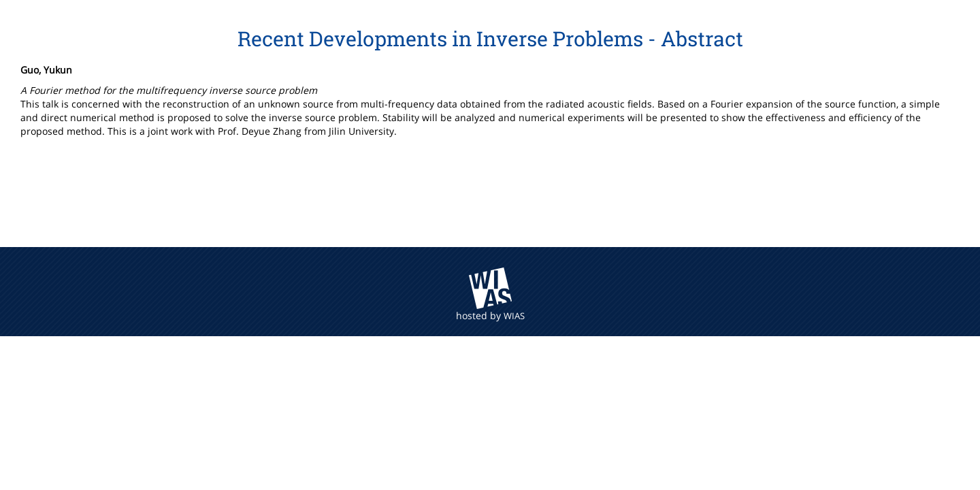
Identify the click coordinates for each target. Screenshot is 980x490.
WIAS (514, 316)
